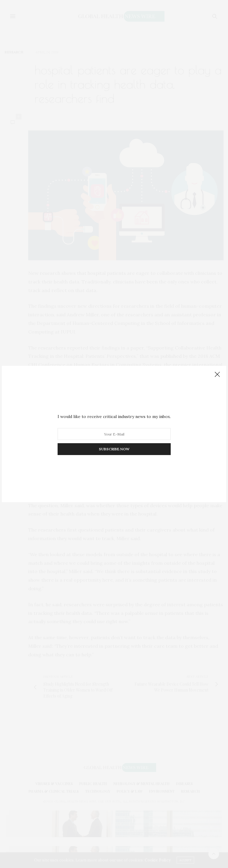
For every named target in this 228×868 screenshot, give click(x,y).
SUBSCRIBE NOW (114, 449)
